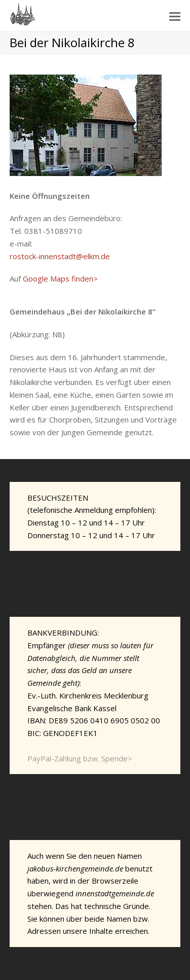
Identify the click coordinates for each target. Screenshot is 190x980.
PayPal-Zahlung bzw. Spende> (80, 758)
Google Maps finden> (60, 278)
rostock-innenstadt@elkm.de (60, 256)
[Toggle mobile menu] (175, 16)
